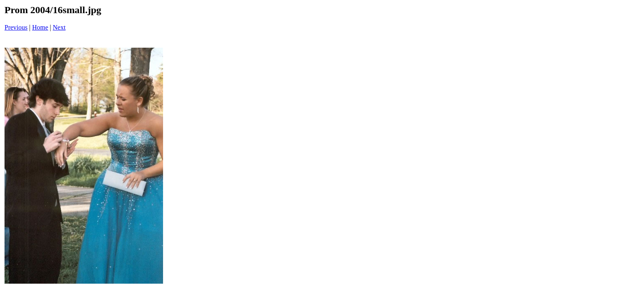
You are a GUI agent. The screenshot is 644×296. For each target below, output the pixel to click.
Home (40, 27)
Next (59, 27)
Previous (16, 27)
